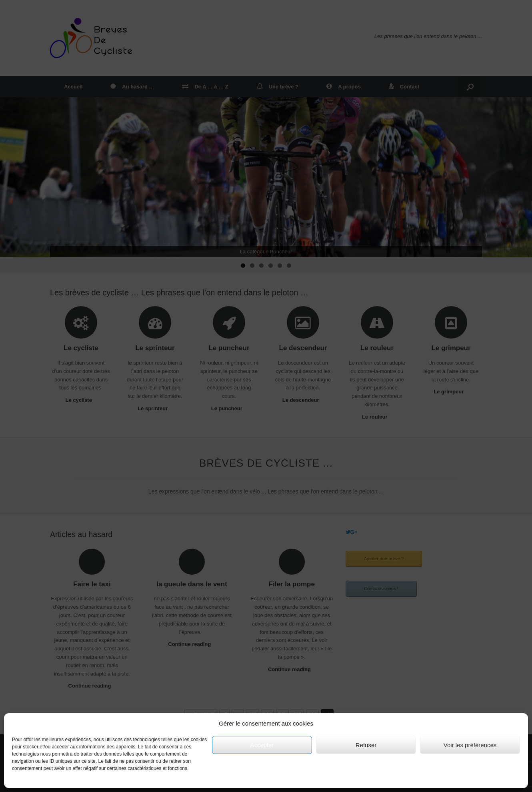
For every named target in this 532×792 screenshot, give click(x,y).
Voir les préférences (470, 745)
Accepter (262, 745)
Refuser (366, 745)
